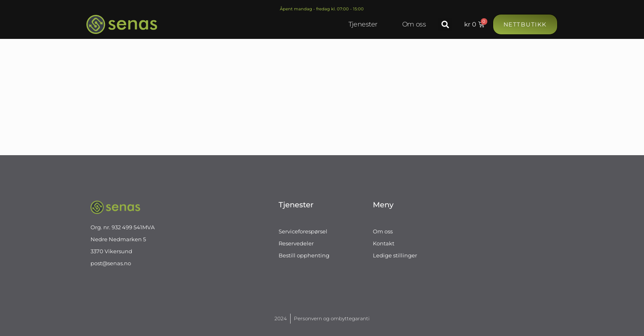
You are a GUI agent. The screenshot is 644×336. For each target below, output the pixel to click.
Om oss (414, 24)
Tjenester (363, 24)
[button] (445, 25)
